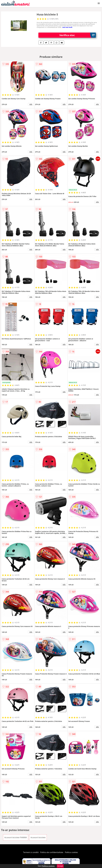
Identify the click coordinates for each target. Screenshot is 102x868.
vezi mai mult (67, 27)
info (31, 104)
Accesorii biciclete (38, 837)
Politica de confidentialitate (52, 852)
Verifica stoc (78, 35)
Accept (60, 866)
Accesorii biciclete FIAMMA (16, 837)
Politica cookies (71, 852)
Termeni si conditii (31, 852)
